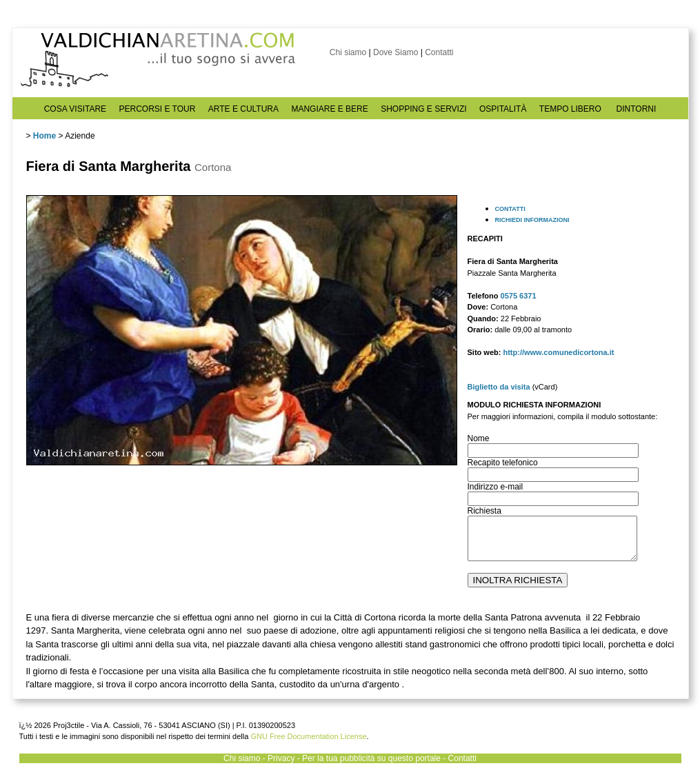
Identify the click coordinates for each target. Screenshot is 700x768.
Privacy (281, 758)
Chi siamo (348, 52)
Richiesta (484, 511)
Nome (479, 438)
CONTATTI (510, 209)
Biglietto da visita (499, 387)
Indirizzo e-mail (496, 487)
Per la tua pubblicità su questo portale (371, 758)
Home (44, 136)
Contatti (439, 52)
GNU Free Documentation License (308, 736)
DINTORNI (637, 109)
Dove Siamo (396, 52)
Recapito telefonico (503, 463)
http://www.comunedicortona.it (558, 352)
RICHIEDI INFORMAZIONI (532, 220)
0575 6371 (519, 296)
